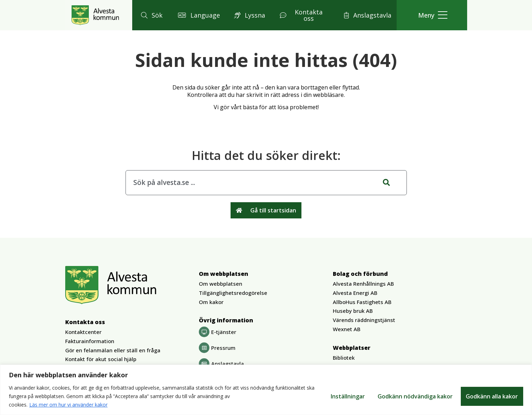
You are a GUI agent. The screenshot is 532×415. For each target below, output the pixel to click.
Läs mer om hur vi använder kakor (68, 405)
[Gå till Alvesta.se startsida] (95, 15)
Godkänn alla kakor (492, 396)
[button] (151, 15)
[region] (266, 390)
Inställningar (347, 396)
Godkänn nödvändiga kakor (415, 396)
